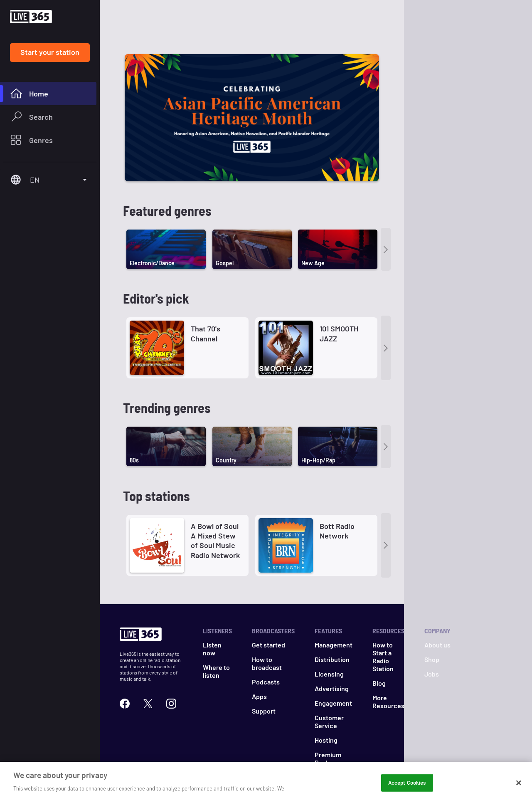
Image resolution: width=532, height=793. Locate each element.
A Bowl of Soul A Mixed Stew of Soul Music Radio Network (215, 500)
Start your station (50, 52)
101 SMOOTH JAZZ (339, 293)
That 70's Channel (206, 293)
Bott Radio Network (337, 490)
